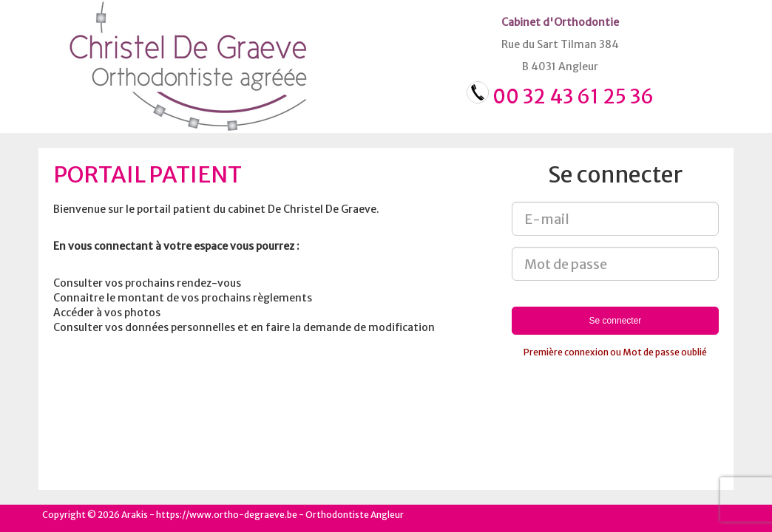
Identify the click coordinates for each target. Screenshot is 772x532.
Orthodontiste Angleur (355, 515)
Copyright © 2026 (81, 515)
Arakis (135, 515)
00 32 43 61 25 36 (573, 96)
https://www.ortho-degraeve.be (227, 515)
